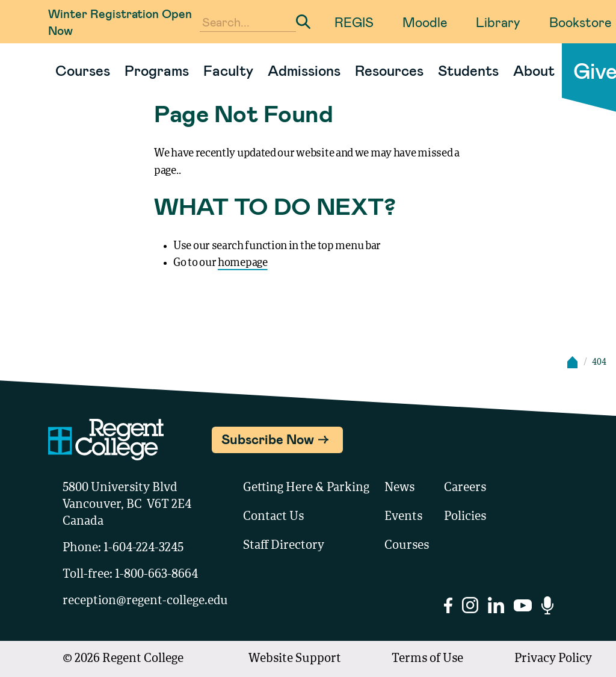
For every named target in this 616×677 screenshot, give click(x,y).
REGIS (354, 22)
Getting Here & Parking (306, 488)
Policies (465, 517)
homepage (243, 263)
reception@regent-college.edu (145, 601)
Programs (157, 70)
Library (498, 22)
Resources (389, 70)
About (534, 70)
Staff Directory (284, 546)
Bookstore (580, 22)
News (399, 488)
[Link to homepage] (43, 70)
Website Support (295, 659)
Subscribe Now (268, 439)
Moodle (425, 22)
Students (468, 70)
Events (403, 517)
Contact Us (273, 517)
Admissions (304, 70)
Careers (465, 488)
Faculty (228, 70)
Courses (83, 70)
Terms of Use (427, 659)
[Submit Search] (303, 22)
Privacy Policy (553, 659)
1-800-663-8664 (156, 575)
